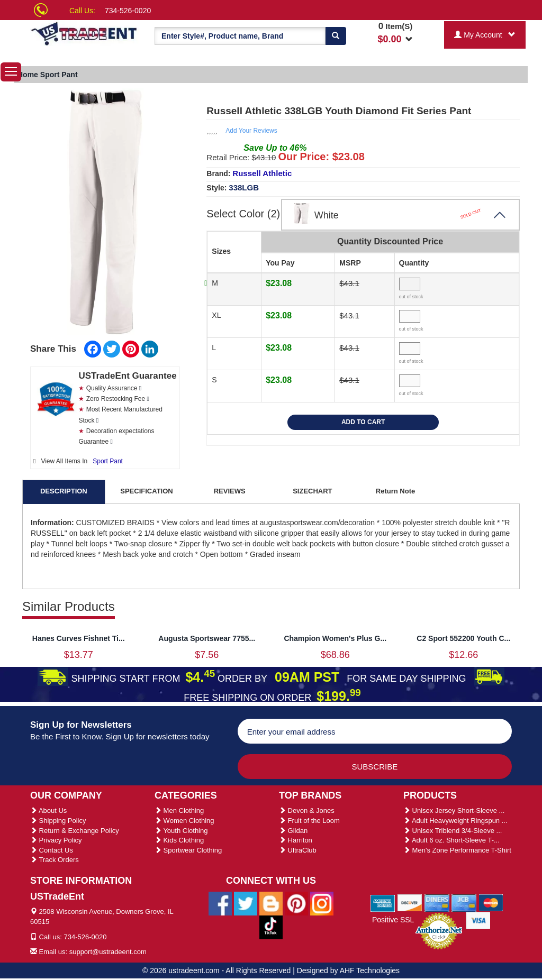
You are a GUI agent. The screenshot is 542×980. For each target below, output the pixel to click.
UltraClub (298, 850)
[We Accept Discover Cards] (410, 902)
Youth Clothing (181, 831)
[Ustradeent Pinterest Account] (296, 903)
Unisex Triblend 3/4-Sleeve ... (453, 831)
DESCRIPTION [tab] (64, 491)
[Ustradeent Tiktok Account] (271, 927)
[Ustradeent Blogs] (271, 903)
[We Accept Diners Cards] (437, 902)
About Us (48, 810)
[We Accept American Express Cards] (383, 902)
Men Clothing (179, 810)
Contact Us (52, 850)
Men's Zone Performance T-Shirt (457, 850)
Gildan (293, 831)
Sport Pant (108, 461)
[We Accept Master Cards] (491, 902)
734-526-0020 (128, 11)
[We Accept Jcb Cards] (464, 902)
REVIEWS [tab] (230, 491)
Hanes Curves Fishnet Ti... (79, 638)
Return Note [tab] (395, 491)
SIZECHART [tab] (312, 491)
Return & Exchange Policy (75, 831)
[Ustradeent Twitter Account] (246, 903)
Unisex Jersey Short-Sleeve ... (454, 810)
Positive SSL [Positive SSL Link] (393, 920)
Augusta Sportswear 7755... (207, 638)
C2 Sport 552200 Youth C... (463, 638)
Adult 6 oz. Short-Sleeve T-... (451, 840)
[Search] (336, 36)
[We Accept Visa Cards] (478, 920)
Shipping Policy (58, 821)
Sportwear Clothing (188, 850)
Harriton (296, 840)
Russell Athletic (262, 173)
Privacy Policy (56, 840)
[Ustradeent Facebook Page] (220, 903)
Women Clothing (184, 821)
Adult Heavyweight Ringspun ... (455, 821)
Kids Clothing (179, 840)
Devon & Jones (307, 810)
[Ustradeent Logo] (84, 33)
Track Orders (55, 860)
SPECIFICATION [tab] (146, 491)
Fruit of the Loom (309, 821)
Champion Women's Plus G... (335, 638)
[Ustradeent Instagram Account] (322, 903)
